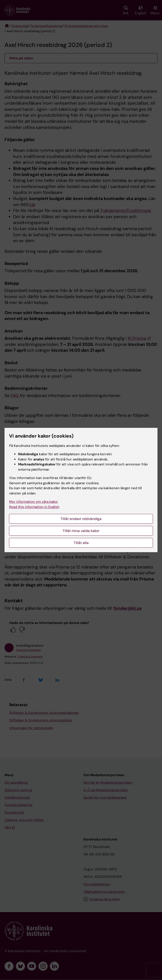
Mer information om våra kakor (34, 502)
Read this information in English (34, 507)
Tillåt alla (81, 543)
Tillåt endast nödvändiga (81, 519)
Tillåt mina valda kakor (81, 531)
